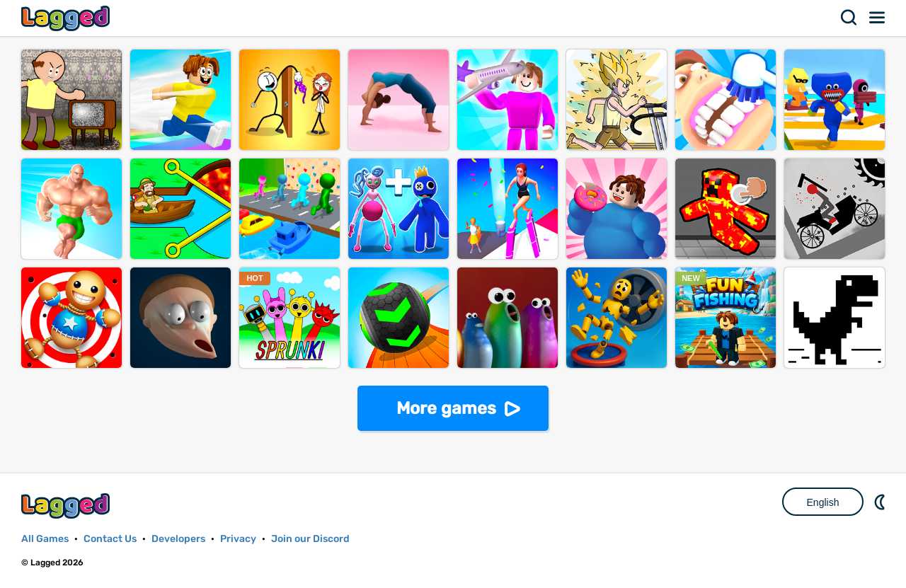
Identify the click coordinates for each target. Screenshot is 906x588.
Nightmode (881, 502)
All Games (45, 539)
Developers (178, 539)
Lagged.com (67, 506)
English (823, 502)
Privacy (238, 539)
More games (446, 408)
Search (849, 18)
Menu (878, 18)
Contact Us (110, 539)
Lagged (67, 18)
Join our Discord (310, 539)
